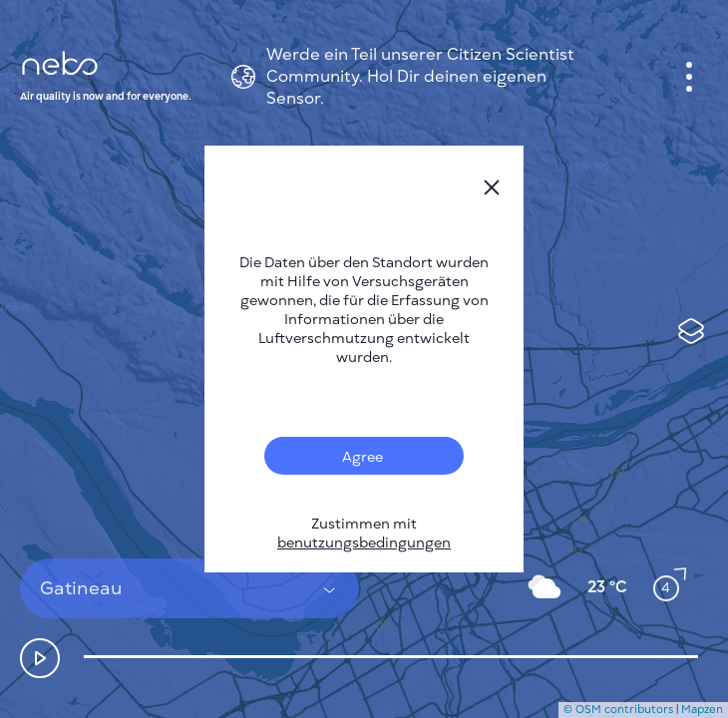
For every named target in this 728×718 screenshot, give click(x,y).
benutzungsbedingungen (364, 543)
